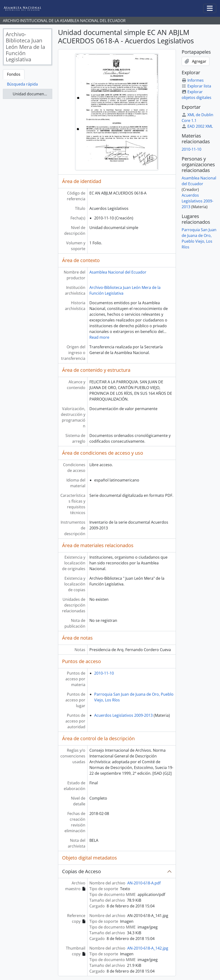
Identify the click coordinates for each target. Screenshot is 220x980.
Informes (193, 80)
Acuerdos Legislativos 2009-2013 (123, 715)
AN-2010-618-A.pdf (144, 883)
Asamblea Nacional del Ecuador (118, 272)
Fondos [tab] (14, 74)
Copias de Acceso (81, 871)
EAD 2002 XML (197, 126)
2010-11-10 (104, 673)
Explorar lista (196, 86)
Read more (99, 337)
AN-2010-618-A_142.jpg (148, 948)
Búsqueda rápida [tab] (22, 84)
